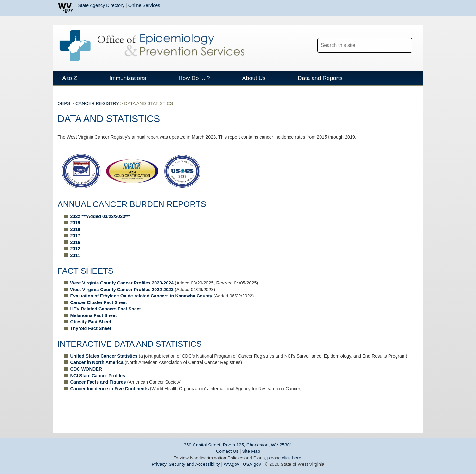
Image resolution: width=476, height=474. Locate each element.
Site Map (251, 451)
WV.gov (231, 464)
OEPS (64, 112)
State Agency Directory (101, 5)
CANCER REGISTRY (97, 112)
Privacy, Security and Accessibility (186, 464)
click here (292, 458)
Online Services (144, 5)
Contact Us (227, 451)
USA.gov (252, 464)
